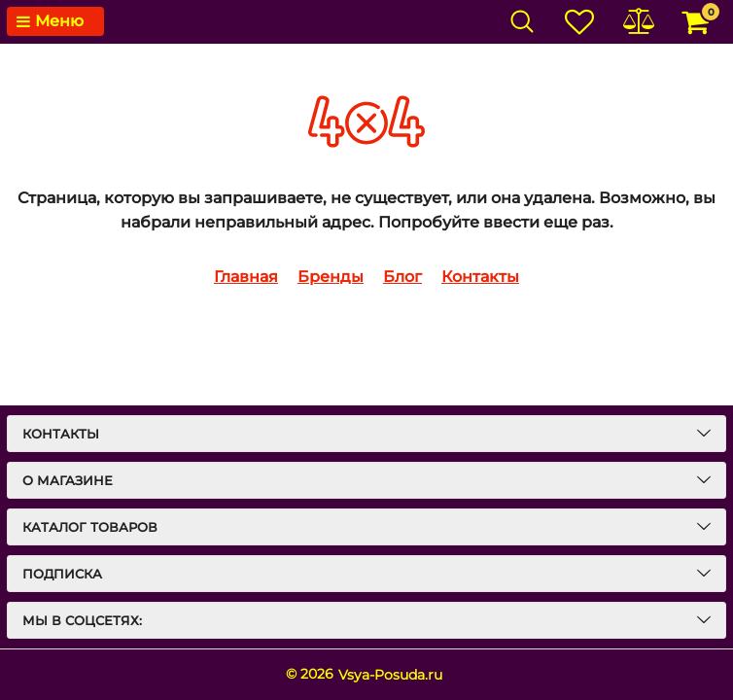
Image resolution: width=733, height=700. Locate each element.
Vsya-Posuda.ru (390, 675)
